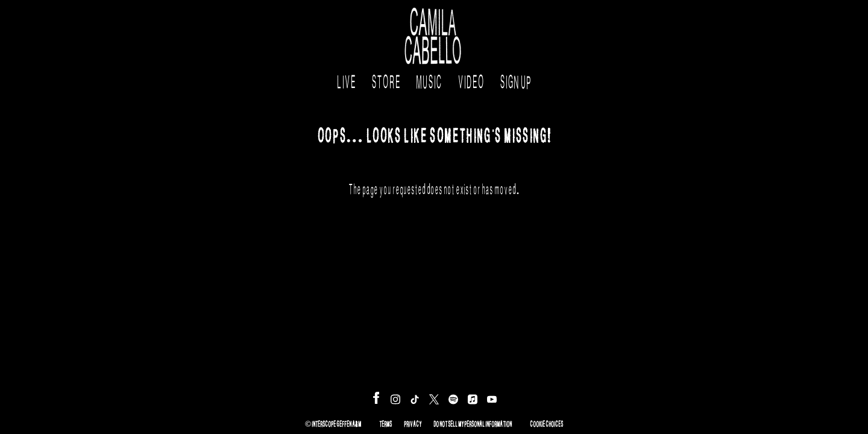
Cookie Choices (546, 423)
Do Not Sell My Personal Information (473, 423)
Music (429, 79)
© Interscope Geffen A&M (333, 423)
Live (346, 79)
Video (471, 79)
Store (386, 79)
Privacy (413, 423)
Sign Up (516, 79)
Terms (385, 423)
